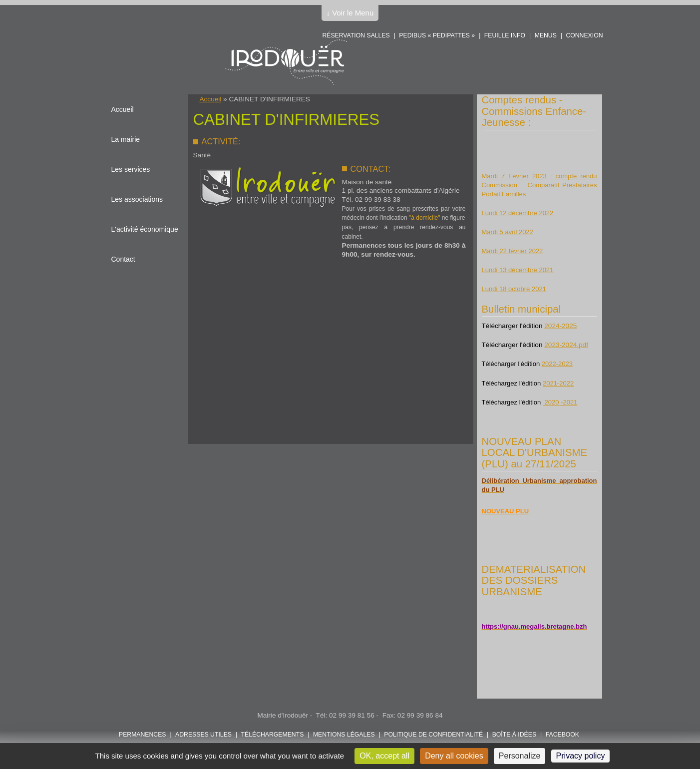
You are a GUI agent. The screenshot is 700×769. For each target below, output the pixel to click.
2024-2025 (560, 326)
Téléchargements (273, 735)
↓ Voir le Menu (350, 13)
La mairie (126, 139)
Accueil (211, 99)
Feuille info (505, 35)
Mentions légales (344, 735)
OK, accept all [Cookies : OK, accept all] (384, 756)
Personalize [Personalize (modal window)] (520, 756)
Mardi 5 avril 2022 (508, 232)
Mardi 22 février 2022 (513, 251)
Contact (123, 259)
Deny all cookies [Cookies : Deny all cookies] (454, 756)
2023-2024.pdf (566, 345)
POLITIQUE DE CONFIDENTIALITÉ (433, 735)
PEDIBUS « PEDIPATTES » (437, 35)
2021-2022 (558, 383)
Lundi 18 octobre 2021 (514, 289)
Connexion (584, 35)
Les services (131, 169)
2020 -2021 (560, 402)
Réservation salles (356, 35)
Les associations (137, 199)
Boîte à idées (514, 735)
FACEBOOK (562, 735)
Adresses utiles (203, 735)
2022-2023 (557, 364)
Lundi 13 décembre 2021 (518, 270)
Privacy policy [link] (581, 756)
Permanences (143, 735)
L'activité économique (145, 229)
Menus (546, 35)
